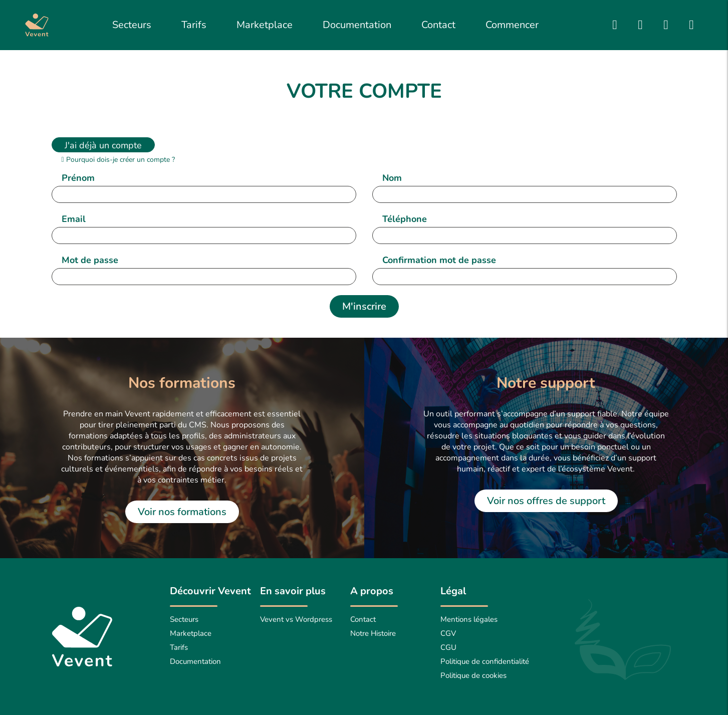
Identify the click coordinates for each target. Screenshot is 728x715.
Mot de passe (90, 260)
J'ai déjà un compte (103, 145)
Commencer (512, 25)
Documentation (357, 25)
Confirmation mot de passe (439, 260)
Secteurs (132, 25)
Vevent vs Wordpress (296, 619)
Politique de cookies (473, 675)
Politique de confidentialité (485, 661)
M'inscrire (364, 306)
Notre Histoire (373, 633)
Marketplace (265, 25)
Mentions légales (469, 619)
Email (74, 219)
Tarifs (194, 25)
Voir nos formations (182, 512)
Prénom (78, 178)
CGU (448, 647)
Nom (392, 178)
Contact (438, 25)
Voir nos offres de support (546, 501)
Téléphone (405, 219)
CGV (448, 633)
